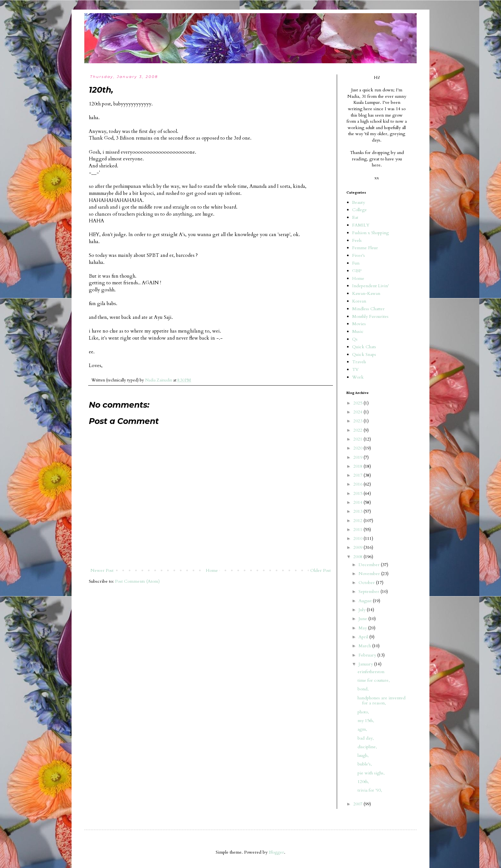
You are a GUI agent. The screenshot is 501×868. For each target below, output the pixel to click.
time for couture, (374, 680)
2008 (358, 557)
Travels (359, 362)
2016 (358, 484)
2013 (358, 511)
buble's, (365, 764)
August (366, 601)
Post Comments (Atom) (137, 581)
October (367, 583)
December (370, 565)
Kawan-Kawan (366, 293)
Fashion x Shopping (370, 233)
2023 (358, 421)
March (365, 646)
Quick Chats (364, 347)
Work (358, 377)
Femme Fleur (365, 248)
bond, (363, 689)
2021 (358, 439)
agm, (362, 729)
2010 (358, 538)
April (364, 637)
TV (355, 369)
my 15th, (366, 721)
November (370, 574)
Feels (357, 240)
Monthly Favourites (370, 316)
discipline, (367, 747)
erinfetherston (371, 672)
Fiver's (358, 255)
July (363, 610)
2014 (358, 502)
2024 (358, 412)
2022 (358, 430)
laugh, (363, 755)
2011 (358, 530)
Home (212, 570)
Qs (355, 339)
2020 (358, 448)
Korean (359, 301)
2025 (358, 403)
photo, (363, 712)
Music (358, 331)
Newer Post (102, 570)
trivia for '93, (370, 790)
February (368, 655)
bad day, (366, 738)
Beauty (358, 202)
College (359, 210)
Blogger (276, 852)
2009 (358, 547)
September (370, 591)
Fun (356, 263)
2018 (358, 466)
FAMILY (361, 225)
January (366, 664)
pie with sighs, (371, 773)
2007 (358, 804)
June (363, 619)
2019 (358, 457)
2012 (358, 521)
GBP (357, 271)
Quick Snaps (364, 354)
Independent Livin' (370, 286)
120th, (363, 782)
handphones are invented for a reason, (382, 701)
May (363, 628)
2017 (358, 475)
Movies (359, 324)
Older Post (320, 570)
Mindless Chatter (368, 309)
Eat (355, 217)
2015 (358, 493)
